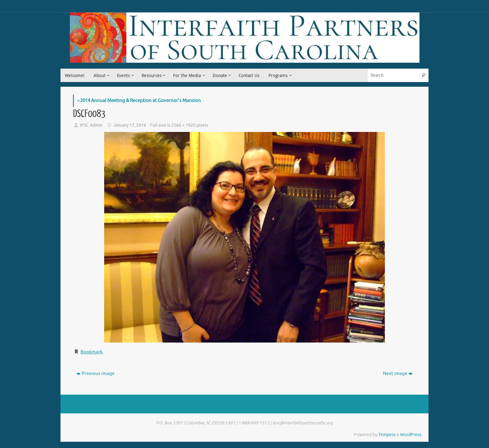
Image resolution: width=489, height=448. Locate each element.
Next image (398, 374)
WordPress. (411, 435)
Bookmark (92, 352)
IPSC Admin (91, 125)
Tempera (387, 435)
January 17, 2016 (130, 125)
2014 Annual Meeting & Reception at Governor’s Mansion (139, 101)
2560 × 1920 (183, 125)
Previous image (95, 374)
